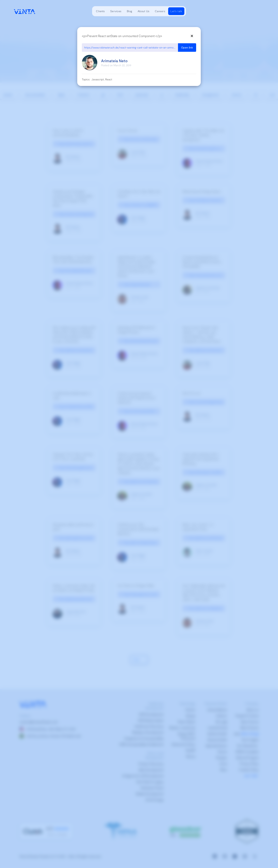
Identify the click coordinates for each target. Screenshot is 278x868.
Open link (187, 47)
